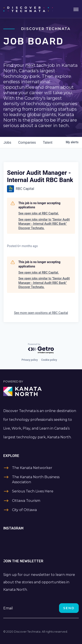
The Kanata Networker (32, 468)
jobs (7, 142)
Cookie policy (49, 360)
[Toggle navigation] (76, 9)
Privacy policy (30, 360)
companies (27, 142)
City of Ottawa (24, 510)
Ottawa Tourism (26, 501)
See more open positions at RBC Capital (41, 313)
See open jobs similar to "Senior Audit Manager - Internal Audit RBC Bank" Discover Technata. (44, 224)
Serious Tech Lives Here (33, 491)
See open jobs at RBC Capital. (39, 213)
